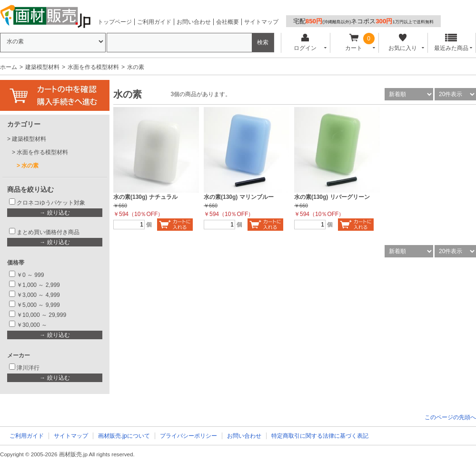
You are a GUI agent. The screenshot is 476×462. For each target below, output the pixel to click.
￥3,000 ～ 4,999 (38, 295)
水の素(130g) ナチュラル (145, 197)
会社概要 (228, 22)
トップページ (115, 22)
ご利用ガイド (154, 22)
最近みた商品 (451, 43)
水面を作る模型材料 (93, 67)
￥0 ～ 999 (30, 275)
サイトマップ (261, 22)
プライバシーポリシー (188, 436)
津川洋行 (28, 368)
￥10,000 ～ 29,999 (41, 315)
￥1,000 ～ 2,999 (38, 285)
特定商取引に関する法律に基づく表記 (320, 436)
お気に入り (402, 43)
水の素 (30, 166)
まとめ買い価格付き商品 (48, 232)
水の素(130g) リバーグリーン (332, 197)
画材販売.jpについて (124, 436)
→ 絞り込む (55, 213)
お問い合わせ (194, 22)
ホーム (9, 67)
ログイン (305, 43)
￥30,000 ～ (33, 325)
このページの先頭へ (450, 417)
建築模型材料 (42, 67)
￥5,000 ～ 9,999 (38, 305)
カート (354, 43)
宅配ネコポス (363, 21)
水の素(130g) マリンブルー (239, 197)
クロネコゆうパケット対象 (51, 203)
